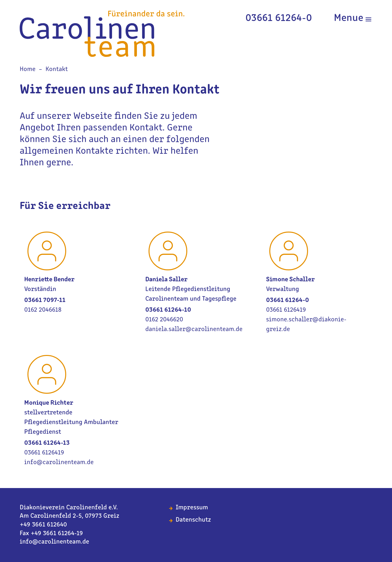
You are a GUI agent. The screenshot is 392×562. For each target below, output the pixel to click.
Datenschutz (193, 520)
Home (28, 69)
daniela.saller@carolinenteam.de (194, 329)
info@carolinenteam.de (59, 463)
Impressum (192, 508)
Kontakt (57, 69)
